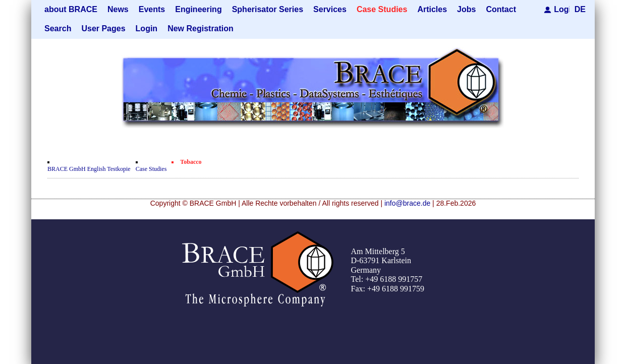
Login (562, 9)
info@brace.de (407, 203)
